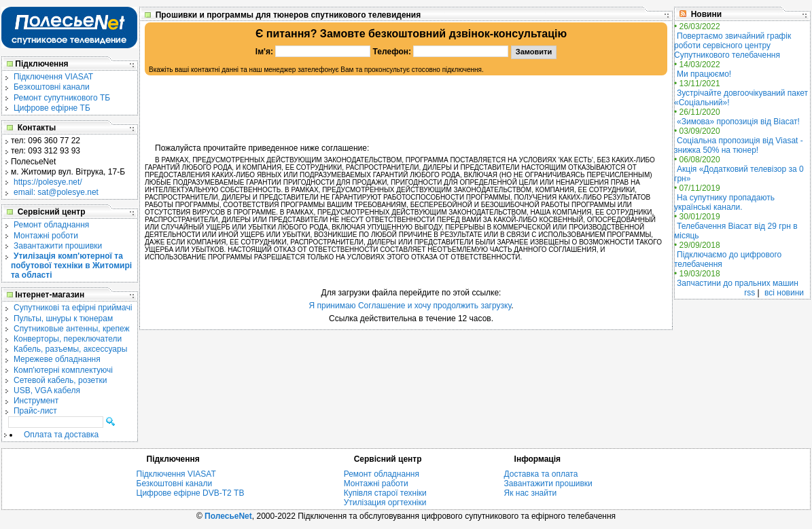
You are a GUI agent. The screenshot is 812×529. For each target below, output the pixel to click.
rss (749, 293)
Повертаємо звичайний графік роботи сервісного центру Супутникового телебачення (732, 45)
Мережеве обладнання (57, 359)
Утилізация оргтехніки (385, 503)
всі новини (784, 293)
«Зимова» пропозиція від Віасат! (738, 122)
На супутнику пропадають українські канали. (724, 202)
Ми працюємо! (704, 74)
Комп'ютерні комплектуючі (63, 370)
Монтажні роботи (46, 236)
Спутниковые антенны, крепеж (72, 329)
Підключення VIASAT (53, 77)
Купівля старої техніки (385, 493)
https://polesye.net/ (48, 182)
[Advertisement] (406, 109)
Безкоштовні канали (52, 87)
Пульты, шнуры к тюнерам (63, 318)
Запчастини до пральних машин (738, 283)
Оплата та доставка (61, 435)
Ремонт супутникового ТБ (62, 98)
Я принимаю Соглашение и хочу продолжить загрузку (410, 306)
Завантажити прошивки (58, 246)
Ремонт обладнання (51, 225)
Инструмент (36, 401)
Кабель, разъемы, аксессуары (70, 349)
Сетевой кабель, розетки (60, 380)
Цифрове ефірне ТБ (52, 108)
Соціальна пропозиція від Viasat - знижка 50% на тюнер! (739, 145)
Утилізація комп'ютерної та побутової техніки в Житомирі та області (71, 266)
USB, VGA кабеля (47, 390)
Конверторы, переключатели (68, 339)
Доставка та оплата (541, 474)
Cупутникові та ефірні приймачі (73, 308)
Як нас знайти (531, 493)
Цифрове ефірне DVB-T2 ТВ (191, 493)
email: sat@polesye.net (56, 192)
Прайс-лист (35, 411)
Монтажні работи (376, 484)
